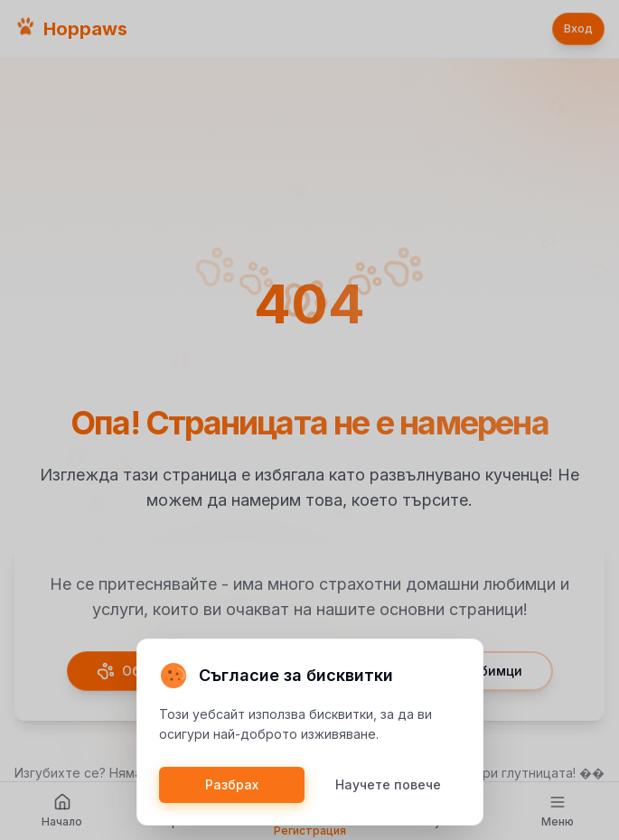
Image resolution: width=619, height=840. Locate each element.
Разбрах (232, 784)
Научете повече (388, 784)
